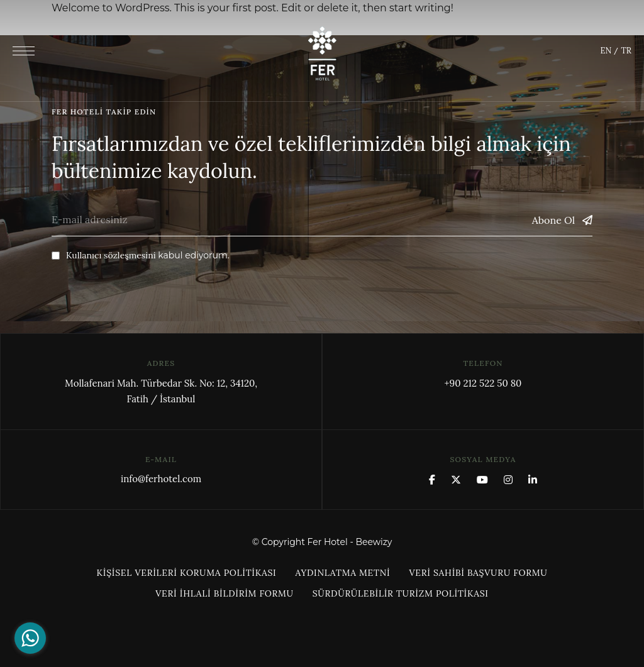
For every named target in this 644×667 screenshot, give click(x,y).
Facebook (432, 480)
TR (626, 51)
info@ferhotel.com (161, 479)
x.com (456, 480)
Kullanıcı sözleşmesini (111, 255)
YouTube (482, 480)
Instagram (508, 480)
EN (606, 51)
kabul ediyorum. (141, 255)
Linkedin (533, 480)
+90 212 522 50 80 (483, 383)
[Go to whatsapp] (30, 638)
